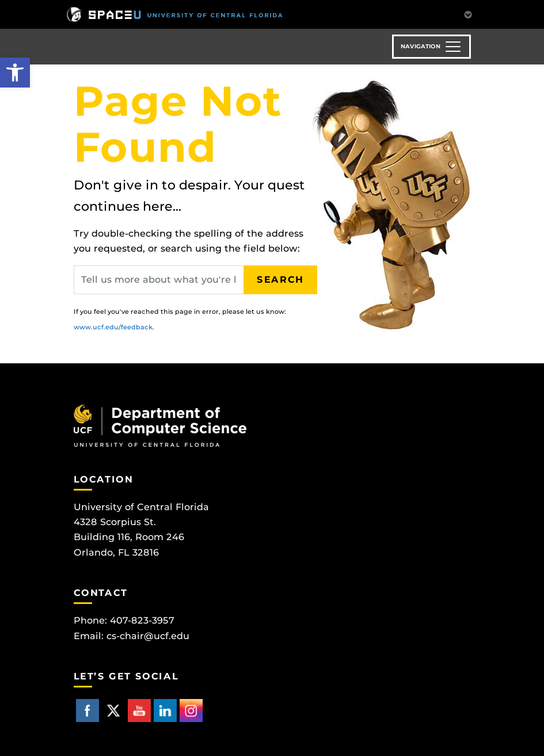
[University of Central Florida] (174, 14)
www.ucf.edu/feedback (113, 327)
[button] (15, 73)
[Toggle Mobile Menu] (468, 14)
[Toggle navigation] (431, 47)
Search (280, 280)
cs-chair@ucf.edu (148, 636)
